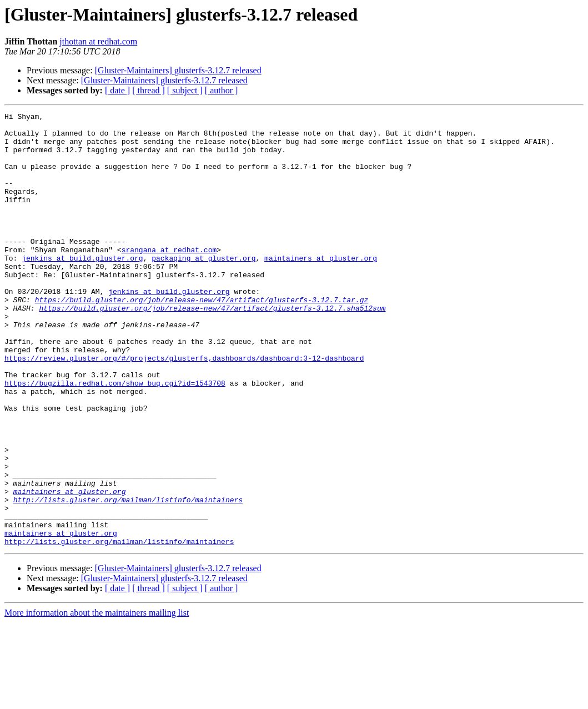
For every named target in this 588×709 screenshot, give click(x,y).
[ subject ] (185, 90)
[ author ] (222, 90)
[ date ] (117, 90)
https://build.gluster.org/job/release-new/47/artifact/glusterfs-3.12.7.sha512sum (212, 348)
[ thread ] (149, 90)
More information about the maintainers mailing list (97, 699)
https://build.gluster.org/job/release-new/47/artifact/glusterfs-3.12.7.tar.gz (202, 338)
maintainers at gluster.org (321, 288)
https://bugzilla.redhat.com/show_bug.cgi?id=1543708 (115, 438)
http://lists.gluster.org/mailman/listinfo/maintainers (128, 578)
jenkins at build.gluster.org (82, 288)
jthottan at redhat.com (98, 41)
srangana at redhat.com (169, 278)
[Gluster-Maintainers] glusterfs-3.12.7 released (178, 70)
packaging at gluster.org (203, 288)
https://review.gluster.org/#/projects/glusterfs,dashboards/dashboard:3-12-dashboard (184, 408)
